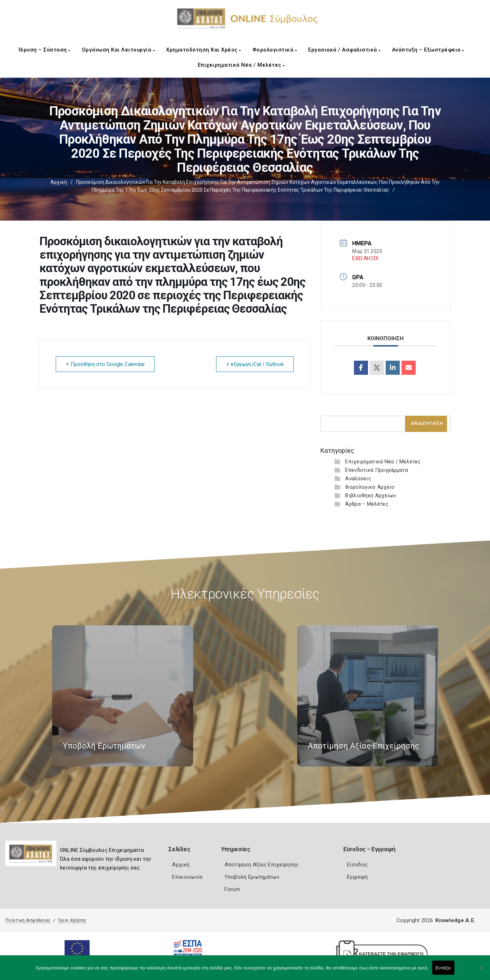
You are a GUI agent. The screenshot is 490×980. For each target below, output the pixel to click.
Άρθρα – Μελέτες (367, 504)
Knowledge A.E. (455, 920)
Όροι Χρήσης (72, 920)
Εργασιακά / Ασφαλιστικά (344, 50)
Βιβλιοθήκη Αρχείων (370, 495)
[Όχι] (481, 971)
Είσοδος (357, 865)
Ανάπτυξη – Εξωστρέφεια (428, 50)
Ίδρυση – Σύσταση (44, 50)
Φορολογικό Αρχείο (370, 487)
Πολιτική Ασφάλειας (28, 920)
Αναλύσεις (358, 479)
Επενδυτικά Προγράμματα (376, 470)
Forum (232, 889)
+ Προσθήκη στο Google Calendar (105, 364)
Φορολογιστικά (275, 50)
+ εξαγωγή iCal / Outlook (255, 364)
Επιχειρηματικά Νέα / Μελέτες (241, 65)
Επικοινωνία (187, 877)
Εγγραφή (357, 877)
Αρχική (59, 182)
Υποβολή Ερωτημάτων (252, 877)
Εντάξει (443, 968)
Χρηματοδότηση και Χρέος (204, 50)
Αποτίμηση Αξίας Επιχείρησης (262, 865)
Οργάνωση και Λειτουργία (118, 50)
